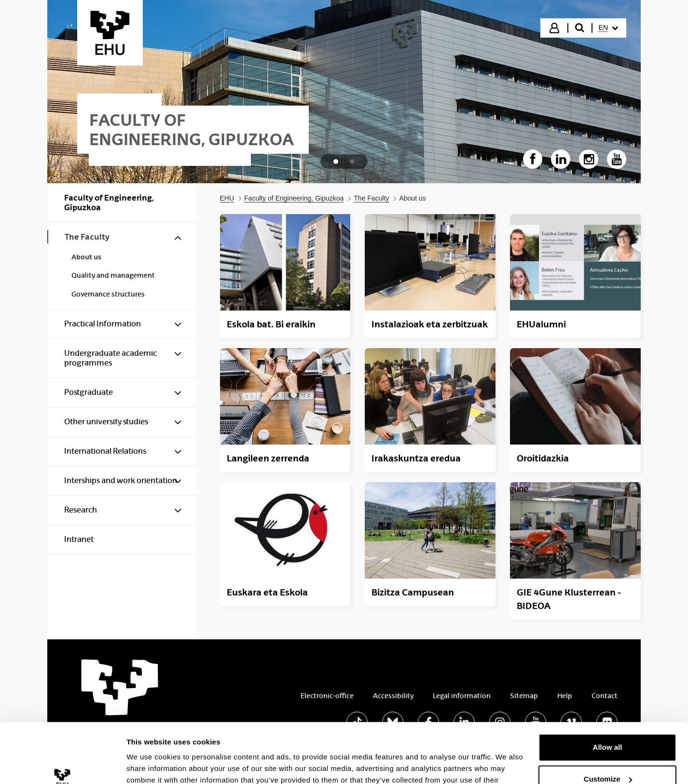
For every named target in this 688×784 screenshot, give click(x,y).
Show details (149, 765)
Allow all (608, 694)
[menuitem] (608, 28)
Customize (608, 725)
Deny (608, 757)
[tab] (336, 162)
